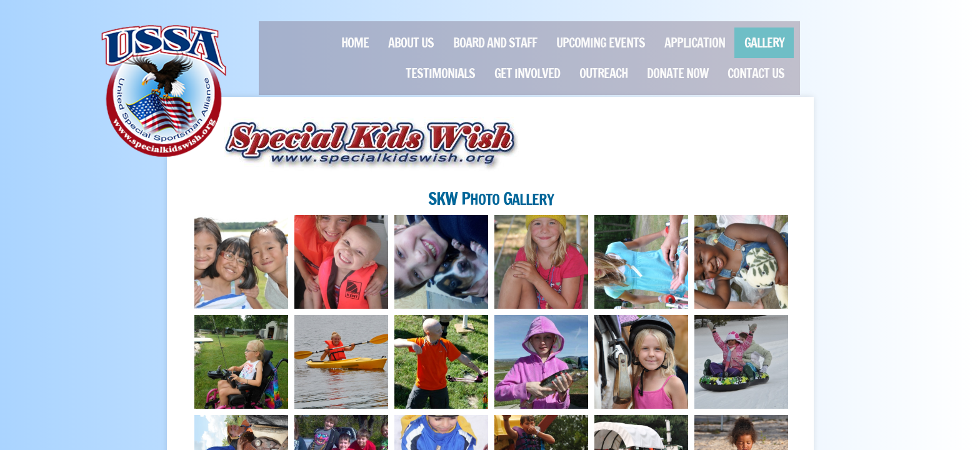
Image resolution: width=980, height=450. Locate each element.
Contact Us (756, 73)
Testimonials (440, 73)
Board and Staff (495, 43)
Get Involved (527, 73)
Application (695, 43)
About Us (411, 43)
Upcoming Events (601, 43)
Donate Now (677, 73)
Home (355, 43)
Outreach (603, 73)
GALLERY (764, 43)
